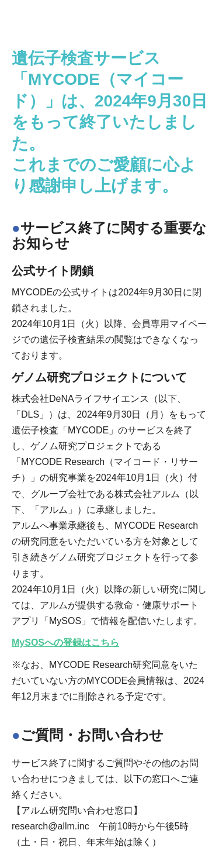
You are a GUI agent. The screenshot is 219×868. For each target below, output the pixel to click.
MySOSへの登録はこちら (65, 643)
